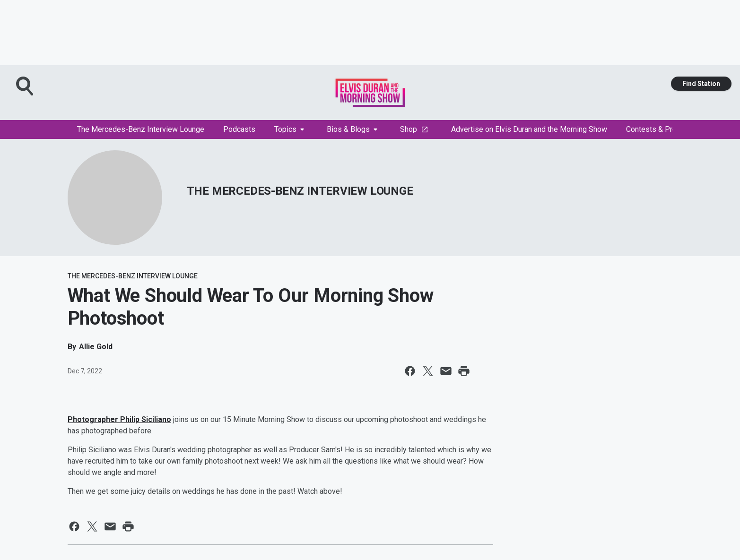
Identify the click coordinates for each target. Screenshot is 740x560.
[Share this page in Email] (446, 371)
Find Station (701, 84)
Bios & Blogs (352, 129)
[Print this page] (464, 371)
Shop (414, 129)
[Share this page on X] (428, 371)
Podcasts (239, 129)
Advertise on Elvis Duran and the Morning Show (529, 129)
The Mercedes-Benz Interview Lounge (141, 129)
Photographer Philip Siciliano (119, 419)
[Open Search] (26, 86)
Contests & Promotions (669, 129)
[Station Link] (370, 93)
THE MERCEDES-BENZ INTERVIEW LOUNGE (300, 191)
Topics (289, 129)
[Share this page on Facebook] (410, 371)
